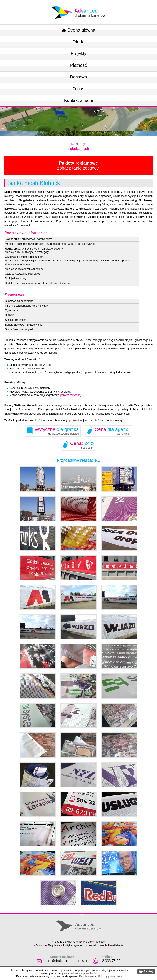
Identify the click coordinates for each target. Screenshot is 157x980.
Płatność (79, 65)
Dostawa (78, 77)
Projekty (78, 53)
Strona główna (78, 30)
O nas (78, 89)
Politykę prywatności (110, 976)
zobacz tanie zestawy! (78, 166)
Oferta (78, 42)
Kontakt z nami (78, 100)
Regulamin (54, 945)
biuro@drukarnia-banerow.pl (66, 961)
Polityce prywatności (85, 973)
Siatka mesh (80, 149)
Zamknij (146, 972)
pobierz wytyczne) (71, 395)
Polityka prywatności (75, 945)
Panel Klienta (116, 945)
